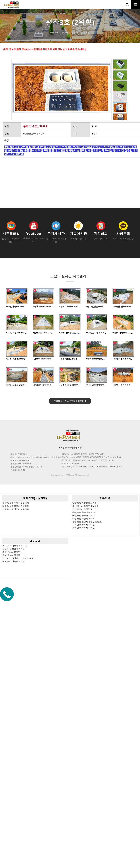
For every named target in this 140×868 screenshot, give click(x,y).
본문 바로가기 (0, 0)
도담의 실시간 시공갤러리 (70, 278)
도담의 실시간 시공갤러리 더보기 (70, 401)
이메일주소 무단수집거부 (70, 448)
